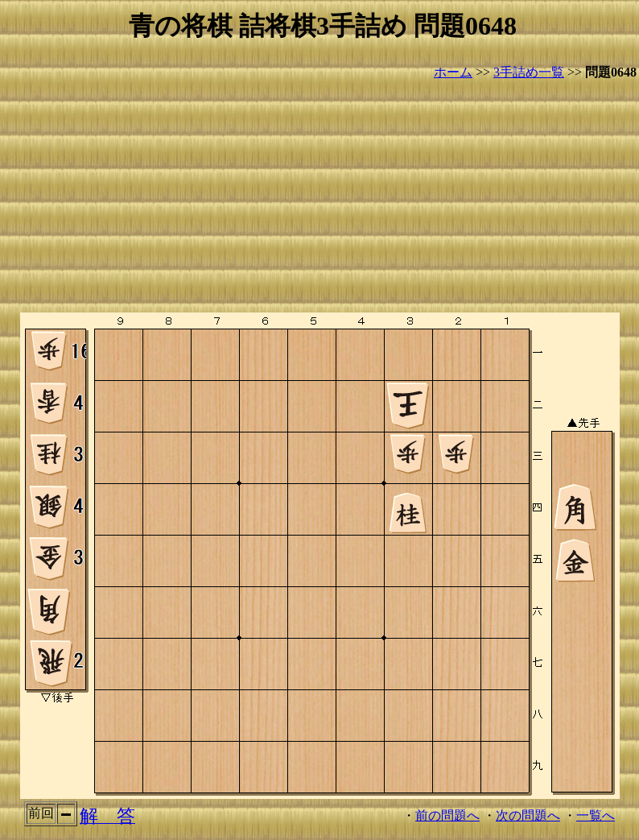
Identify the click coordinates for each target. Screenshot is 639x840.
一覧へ (596, 815)
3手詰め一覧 (529, 72)
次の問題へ (528, 815)
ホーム (453, 72)
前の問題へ (447, 815)
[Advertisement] (323, 197)
